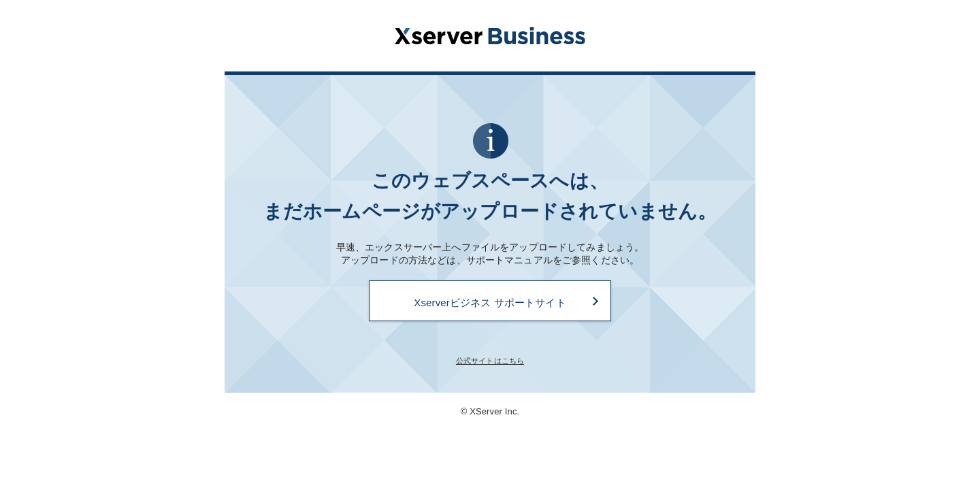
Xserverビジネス (490, 35)
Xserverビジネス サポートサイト (490, 303)
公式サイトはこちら (490, 361)
